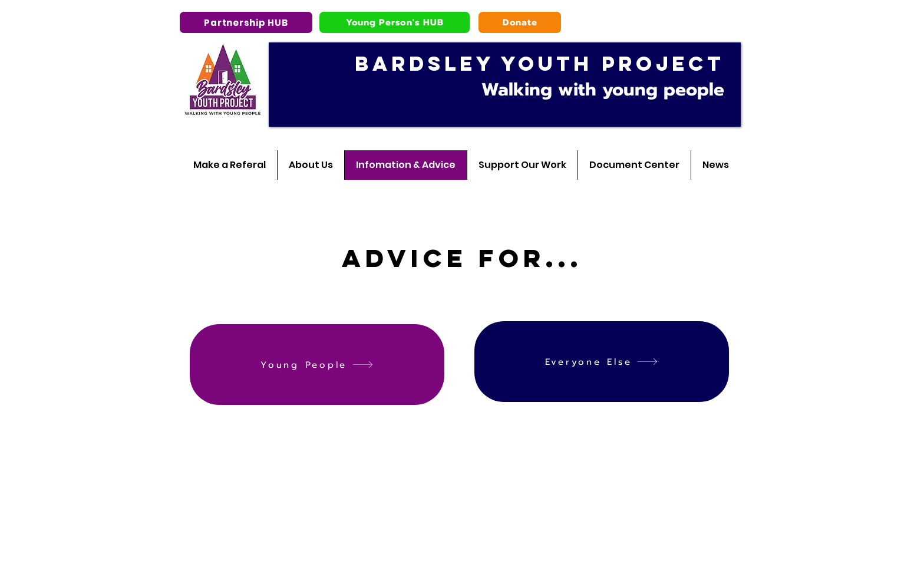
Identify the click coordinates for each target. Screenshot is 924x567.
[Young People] (317, 365)
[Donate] (520, 22)
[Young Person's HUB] (395, 22)
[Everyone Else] (602, 362)
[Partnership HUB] (246, 22)
